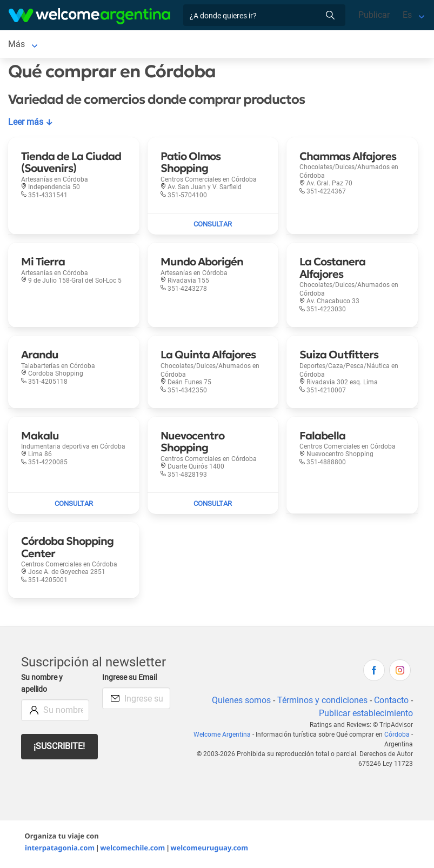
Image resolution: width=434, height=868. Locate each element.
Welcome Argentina (225, 737)
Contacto (391, 702)
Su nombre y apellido (43, 686)
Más (232, 45)
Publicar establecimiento (365, 715)
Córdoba (397, 737)
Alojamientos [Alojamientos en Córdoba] (86, 45)
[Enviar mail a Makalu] (74, 506)
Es (407, 15)
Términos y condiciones (321, 702)
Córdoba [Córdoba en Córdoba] (25, 45)
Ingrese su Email (131, 680)
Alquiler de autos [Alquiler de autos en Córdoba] (178, 45)
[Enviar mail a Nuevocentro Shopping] (213, 506)
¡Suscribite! (60, 748)
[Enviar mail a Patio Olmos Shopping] (213, 226)
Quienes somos (239, 702)
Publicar (374, 15)
